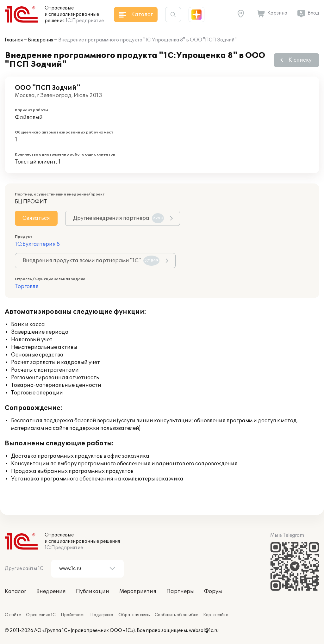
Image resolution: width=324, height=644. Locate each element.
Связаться (36, 218)
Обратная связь (134, 615)
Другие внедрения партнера (118, 218)
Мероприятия (138, 591)
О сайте (13, 615)
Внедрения (40, 40)
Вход (313, 13)
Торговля (27, 287)
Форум (213, 591)
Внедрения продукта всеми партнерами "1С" (91, 261)
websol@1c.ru (204, 631)
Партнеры (180, 591)
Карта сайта (216, 615)
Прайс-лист (73, 615)
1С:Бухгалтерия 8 (37, 244)
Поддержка (102, 615)
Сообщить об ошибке (176, 615)
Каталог (16, 591)
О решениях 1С (41, 615)
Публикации (93, 591)
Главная (14, 40)
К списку (300, 60)
